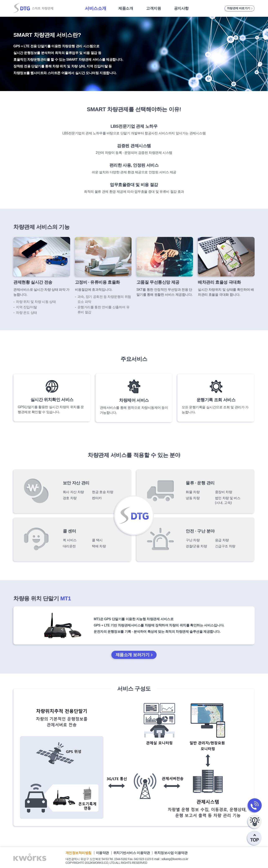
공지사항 (181, 8)
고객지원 (153, 8)
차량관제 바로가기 (239, 8)
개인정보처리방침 (79, 853)
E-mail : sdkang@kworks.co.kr (170, 859)
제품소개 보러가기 (132, 655)
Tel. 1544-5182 (118, 859)
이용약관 (103, 853)
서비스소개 (96, 8)
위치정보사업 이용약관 (171, 853)
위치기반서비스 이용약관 (132, 853)
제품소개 (126, 8)
